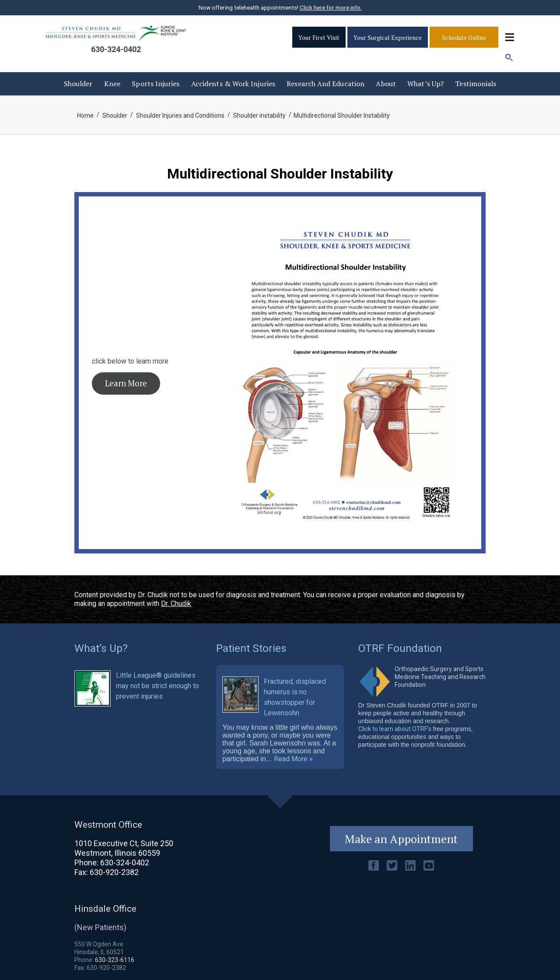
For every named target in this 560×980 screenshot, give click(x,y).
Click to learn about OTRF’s (395, 729)
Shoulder (78, 84)
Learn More (126, 383)
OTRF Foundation (400, 648)
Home (85, 115)
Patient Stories (251, 648)
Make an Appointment (401, 839)
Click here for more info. (331, 7)
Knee (112, 84)
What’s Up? (425, 84)
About (386, 84)
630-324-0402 (116, 49)
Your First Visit (319, 37)
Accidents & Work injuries (233, 84)
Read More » (293, 759)
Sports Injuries (156, 84)
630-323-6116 (115, 960)
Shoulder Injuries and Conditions (180, 115)
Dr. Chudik (176, 604)
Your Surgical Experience (388, 37)
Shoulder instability (259, 115)
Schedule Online (464, 37)
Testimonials (476, 84)
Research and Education (325, 84)
